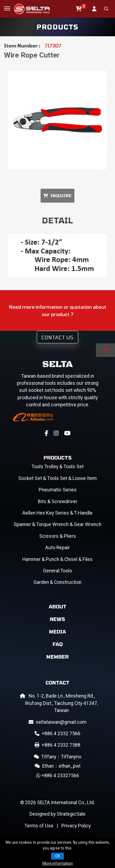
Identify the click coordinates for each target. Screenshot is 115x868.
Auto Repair (57, 548)
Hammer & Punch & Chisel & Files (57, 559)
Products (58, 458)
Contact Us (57, 337)
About (58, 606)
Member (57, 657)
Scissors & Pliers (58, 536)
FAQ (58, 644)
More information (58, 863)
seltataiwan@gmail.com (57, 722)
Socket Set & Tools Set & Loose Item (57, 478)
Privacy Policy (76, 826)
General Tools (58, 571)
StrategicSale (71, 814)
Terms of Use (39, 826)
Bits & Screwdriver (58, 501)
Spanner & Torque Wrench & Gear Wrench (57, 524)
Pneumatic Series (58, 490)
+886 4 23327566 (58, 776)
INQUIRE (57, 196)
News (57, 619)
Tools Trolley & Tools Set (58, 467)
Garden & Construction (57, 582)
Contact (57, 683)
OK (57, 856)
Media (57, 632)
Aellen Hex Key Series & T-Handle (57, 513)
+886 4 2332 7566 (57, 734)
